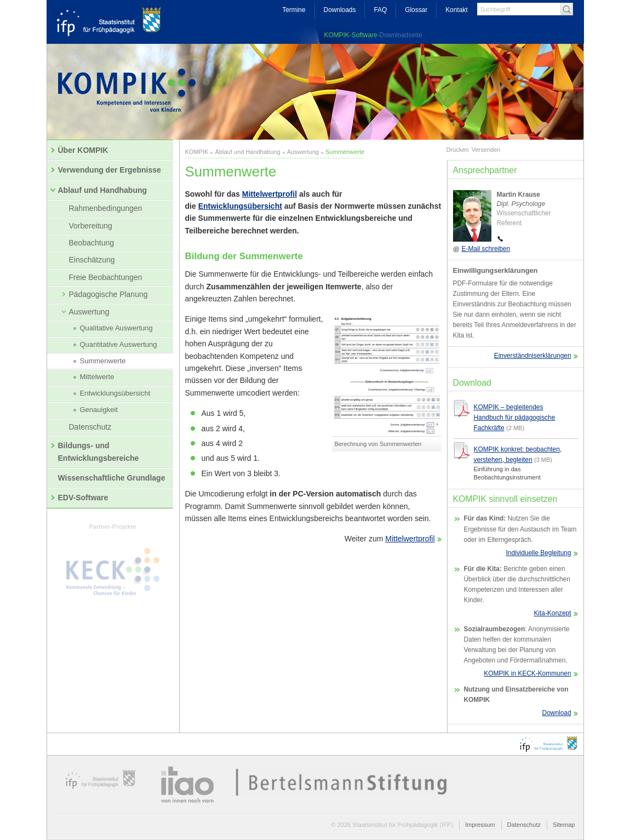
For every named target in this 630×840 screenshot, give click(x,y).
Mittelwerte (94, 377)
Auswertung (85, 312)
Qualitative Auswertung (113, 328)
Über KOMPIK (80, 150)
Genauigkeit (96, 410)
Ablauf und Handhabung (99, 190)
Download (557, 713)
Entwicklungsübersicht (112, 393)
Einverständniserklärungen (533, 356)
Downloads (340, 10)
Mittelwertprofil (270, 194)
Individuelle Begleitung (539, 553)
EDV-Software (80, 498)
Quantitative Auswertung (115, 345)
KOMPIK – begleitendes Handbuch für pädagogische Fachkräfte (515, 418)
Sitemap (564, 825)
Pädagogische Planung (105, 294)
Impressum (480, 825)
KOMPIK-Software (351, 35)
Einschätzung (92, 260)
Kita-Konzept (552, 613)
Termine (294, 10)
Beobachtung (92, 243)
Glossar (416, 10)
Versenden (486, 150)
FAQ (380, 10)
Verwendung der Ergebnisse (106, 170)
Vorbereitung (91, 226)
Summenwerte (100, 361)
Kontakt (456, 10)
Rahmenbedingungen (106, 208)
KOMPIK (197, 152)
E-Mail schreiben (486, 249)
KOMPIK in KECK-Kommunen (527, 673)
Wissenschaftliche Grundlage (112, 478)
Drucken (458, 150)
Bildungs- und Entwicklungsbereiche (95, 452)
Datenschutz (90, 427)
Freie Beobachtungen (106, 277)
